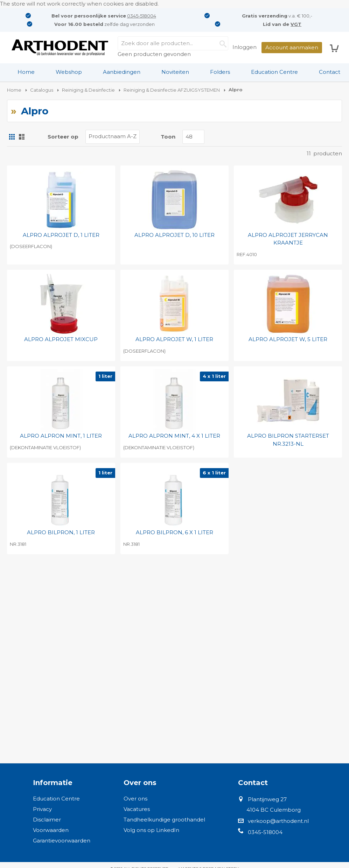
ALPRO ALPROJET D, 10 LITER (174, 235)
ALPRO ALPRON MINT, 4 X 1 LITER (174, 436)
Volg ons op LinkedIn (151, 830)
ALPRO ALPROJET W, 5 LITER (288, 339)
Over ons (135, 799)
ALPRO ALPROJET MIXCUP (61, 339)
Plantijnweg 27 (267, 799)
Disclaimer (47, 820)
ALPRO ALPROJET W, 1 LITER (174, 339)
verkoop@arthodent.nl (278, 821)
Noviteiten (175, 72)
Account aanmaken (292, 47)
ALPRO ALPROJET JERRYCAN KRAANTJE (288, 239)
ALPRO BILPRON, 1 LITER (61, 532)
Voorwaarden (51, 830)
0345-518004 (142, 16)
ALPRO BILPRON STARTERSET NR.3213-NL (288, 440)
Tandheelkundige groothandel (164, 820)
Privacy (42, 809)
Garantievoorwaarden (62, 841)
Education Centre (274, 72)
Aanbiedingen (122, 72)
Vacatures (137, 809)
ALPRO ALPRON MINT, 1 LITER (61, 436)
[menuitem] (26, 72)
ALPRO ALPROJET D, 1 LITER (61, 235)
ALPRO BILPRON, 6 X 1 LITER (174, 532)
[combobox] (173, 43)
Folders (220, 72)
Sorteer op (63, 137)
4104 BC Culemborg (274, 810)
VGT (296, 24)
